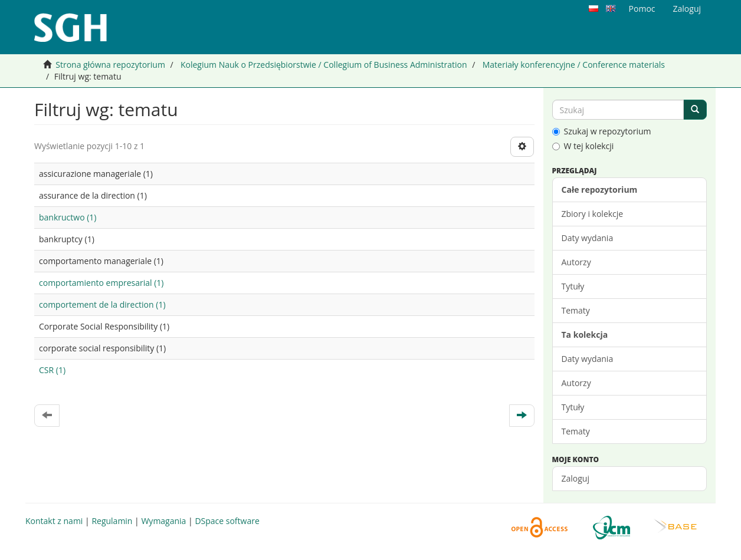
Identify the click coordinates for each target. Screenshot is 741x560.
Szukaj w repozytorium (602, 131)
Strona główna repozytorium (110, 65)
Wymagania (163, 521)
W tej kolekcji (583, 146)
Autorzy (576, 262)
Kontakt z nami (54, 521)
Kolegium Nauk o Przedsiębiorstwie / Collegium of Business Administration (324, 65)
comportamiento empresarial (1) (101, 283)
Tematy (576, 310)
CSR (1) (52, 370)
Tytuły (573, 286)
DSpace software (227, 521)
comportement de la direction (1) (102, 304)
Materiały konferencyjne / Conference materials (574, 65)
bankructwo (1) (68, 217)
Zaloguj (576, 478)
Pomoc (642, 9)
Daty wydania (588, 238)
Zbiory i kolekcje (593, 214)
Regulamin (112, 521)
